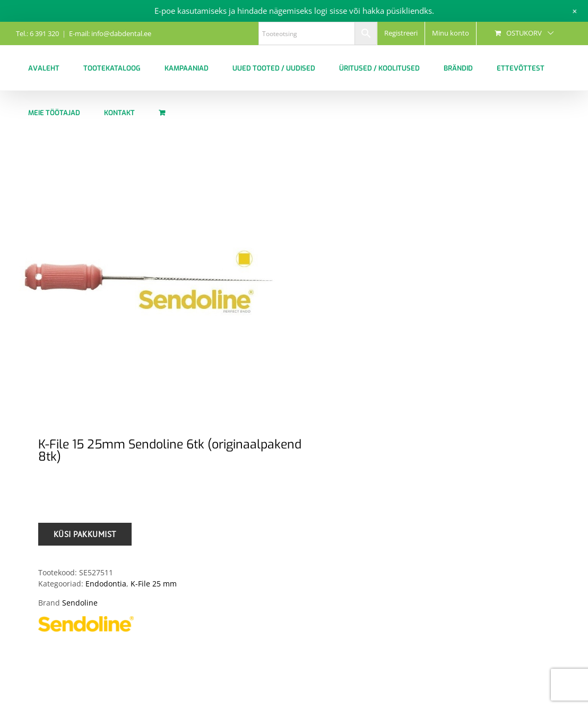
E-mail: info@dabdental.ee (110, 33)
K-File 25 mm (154, 584)
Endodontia (106, 584)
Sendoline (80, 603)
